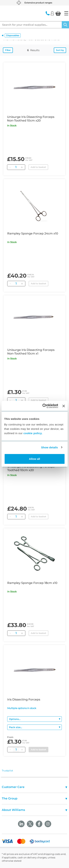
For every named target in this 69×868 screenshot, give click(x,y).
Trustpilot (7, 771)
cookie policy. (33, 433)
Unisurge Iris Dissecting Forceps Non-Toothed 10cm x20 (31, 119)
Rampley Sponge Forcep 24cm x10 (33, 233)
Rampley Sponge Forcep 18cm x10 (32, 583)
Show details (50, 447)
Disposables (13, 35)
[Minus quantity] (10, 750)
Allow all (34, 459)
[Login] (52, 13)
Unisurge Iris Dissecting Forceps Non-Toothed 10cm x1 (31, 352)
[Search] (65, 25)
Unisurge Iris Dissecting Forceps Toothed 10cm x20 (31, 468)
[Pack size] (34, 727)
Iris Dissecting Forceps (24, 699)
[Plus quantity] (22, 750)
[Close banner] (64, 406)
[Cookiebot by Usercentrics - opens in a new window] (44, 406)
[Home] (66, 13)
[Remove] (10, 167)
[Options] (34, 719)
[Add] (22, 167)
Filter (8, 50)
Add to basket (38, 167)
